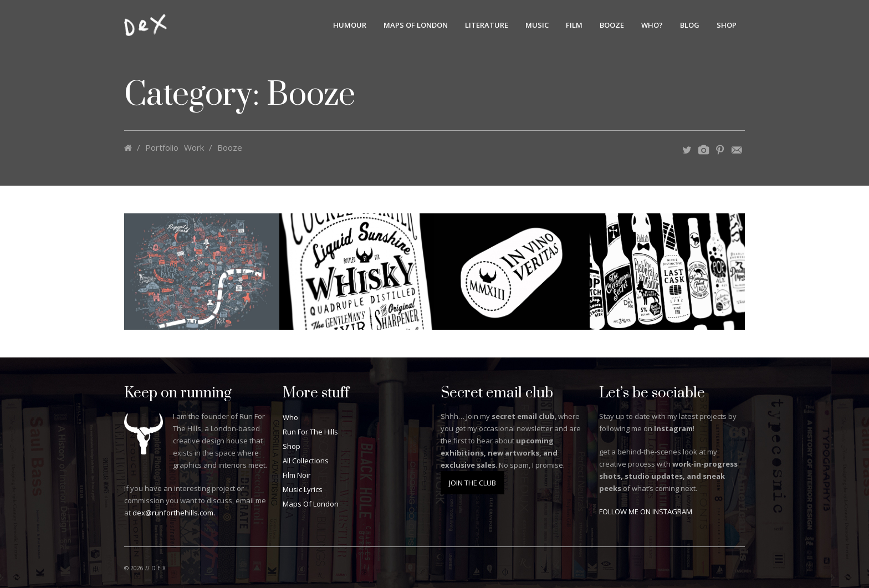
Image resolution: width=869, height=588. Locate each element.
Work (194, 147)
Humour (350, 25)
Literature (487, 25)
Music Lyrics (303, 489)
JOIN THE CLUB (472, 483)
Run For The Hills (310, 432)
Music (537, 25)
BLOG (690, 25)
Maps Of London (416, 25)
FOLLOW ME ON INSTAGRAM (646, 512)
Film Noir (297, 475)
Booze (612, 25)
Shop (727, 25)
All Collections (306, 461)
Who (290, 417)
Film (574, 25)
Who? (652, 25)
